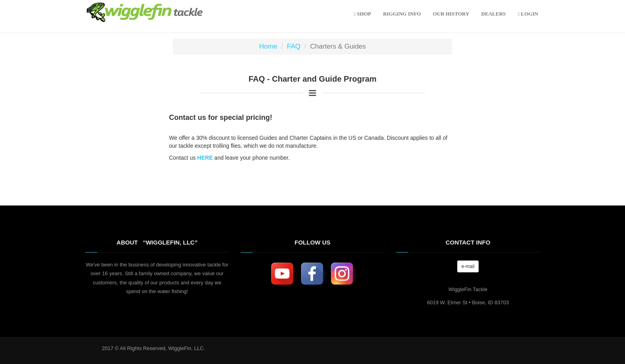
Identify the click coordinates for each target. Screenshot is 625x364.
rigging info (402, 14)
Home (268, 46)
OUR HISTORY (451, 14)
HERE (205, 158)
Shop (363, 14)
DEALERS (493, 14)
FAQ (294, 46)
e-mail (468, 266)
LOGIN (528, 14)
